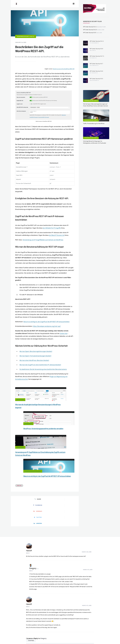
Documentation (32, 634)
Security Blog (20, 407)
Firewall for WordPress (65, 634)
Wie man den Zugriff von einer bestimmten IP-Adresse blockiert (40, 372)
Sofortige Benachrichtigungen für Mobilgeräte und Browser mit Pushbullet (95, 142)
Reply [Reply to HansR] (38, 493)
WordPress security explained (56, 436)
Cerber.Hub (64, 341)
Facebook (31, 470)
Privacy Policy (92, 634)
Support (101, 634)
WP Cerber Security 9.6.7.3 (97, 56)
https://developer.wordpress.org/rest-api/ (47, 334)
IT (78, 639)
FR (71, 639)
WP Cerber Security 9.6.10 (90, 30)
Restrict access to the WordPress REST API (64, 76)
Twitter (58, 470)
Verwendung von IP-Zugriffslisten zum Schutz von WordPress (43, 247)
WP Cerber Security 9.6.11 (90, 27)
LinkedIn (72, 470)
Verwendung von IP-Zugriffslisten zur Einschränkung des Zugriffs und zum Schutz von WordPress (28, 444)
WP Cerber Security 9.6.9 (90, 33)
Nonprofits (109, 634)
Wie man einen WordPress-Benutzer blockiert (34, 368)
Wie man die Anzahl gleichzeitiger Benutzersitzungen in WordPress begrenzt (27, 415)
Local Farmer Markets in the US (38, 637)
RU (73, 639)
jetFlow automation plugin (60, 639)
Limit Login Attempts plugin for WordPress (35, 639)
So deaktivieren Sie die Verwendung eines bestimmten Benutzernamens (43, 377)
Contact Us (22, 634)
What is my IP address (80, 634)
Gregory (41, 508)
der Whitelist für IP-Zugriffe (52, 235)
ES (69, 639)
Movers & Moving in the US (21, 637)
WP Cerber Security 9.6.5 (96, 79)
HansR (39, 491)
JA (81, 639)
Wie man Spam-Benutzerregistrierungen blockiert (36, 359)
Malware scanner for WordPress (48, 634)
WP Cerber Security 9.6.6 (96, 71)
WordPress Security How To (26, 44)
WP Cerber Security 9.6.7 (96, 64)
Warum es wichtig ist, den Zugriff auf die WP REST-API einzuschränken (46, 329)
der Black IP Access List (57, 243)
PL (76, 639)
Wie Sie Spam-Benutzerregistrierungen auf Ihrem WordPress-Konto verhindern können (96, 105)
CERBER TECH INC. (11, 634)
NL (75, 639)
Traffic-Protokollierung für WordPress (94, 124)
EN (67, 639)
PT (79, 639)
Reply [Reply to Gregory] (37, 510)
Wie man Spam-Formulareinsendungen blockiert (35, 363)
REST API (19, 456)
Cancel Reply (31, 579)
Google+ (45, 470)
